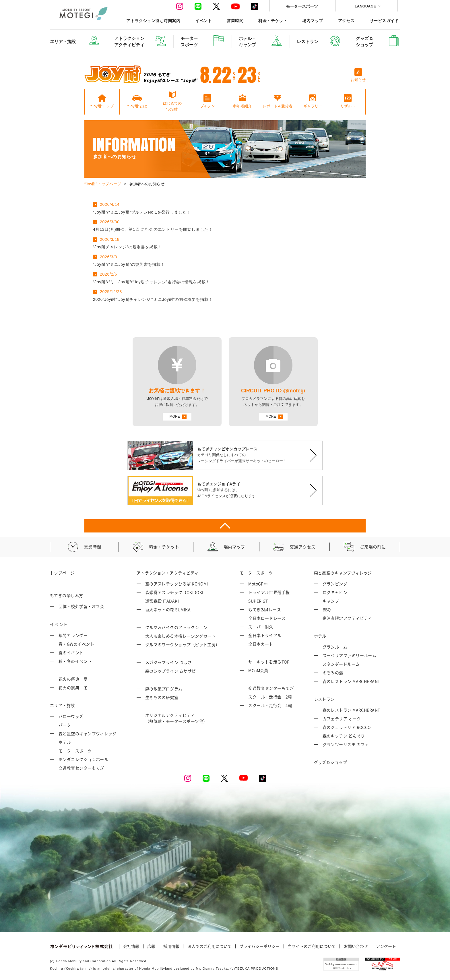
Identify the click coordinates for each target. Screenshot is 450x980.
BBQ (327, 609)
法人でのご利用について (210, 946)
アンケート (386, 946)
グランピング (335, 584)
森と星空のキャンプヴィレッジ (88, 733)
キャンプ (331, 601)
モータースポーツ (302, 6)
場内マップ (313, 21)
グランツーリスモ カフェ (346, 744)
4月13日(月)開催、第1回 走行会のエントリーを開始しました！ (153, 229)
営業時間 (235, 21)
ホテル (65, 742)
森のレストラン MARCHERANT (351, 681)
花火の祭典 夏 (73, 679)
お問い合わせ (356, 946)
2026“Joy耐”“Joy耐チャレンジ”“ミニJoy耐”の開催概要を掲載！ (153, 299)
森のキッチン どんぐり (344, 736)
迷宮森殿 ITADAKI (162, 601)
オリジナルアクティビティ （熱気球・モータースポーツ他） (176, 718)
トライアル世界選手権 (269, 592)
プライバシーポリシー (259, 946)
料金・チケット (273, 21)
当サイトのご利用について (312, 946)
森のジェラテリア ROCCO (347, 727)
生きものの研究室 (162, 697)
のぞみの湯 (333, 673)
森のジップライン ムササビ (171, 671)
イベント (203, 21)
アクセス (346, 21)
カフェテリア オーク (342, 718)
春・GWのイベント (76, 644)
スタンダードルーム (341, 664)
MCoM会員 (258, 670)
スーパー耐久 (261, 627)
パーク (65, 725)
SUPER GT (258, 601)
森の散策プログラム (164, 689)
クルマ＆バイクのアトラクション (176, 627)
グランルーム (335, 647)
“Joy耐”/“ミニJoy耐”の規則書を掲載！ (129, 264)
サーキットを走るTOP (269, 662)
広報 (151, 946)
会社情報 (131, 946)
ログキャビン (335, 592)
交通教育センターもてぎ (81, 768)
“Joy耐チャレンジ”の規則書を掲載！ (127, 247)
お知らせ (358, 75)
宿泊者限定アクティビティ (347, 618)
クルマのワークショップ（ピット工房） (183, 644)
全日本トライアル (265, 635)
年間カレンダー (73, 635)
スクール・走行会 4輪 (270, 705)
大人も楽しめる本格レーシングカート (181, 636)
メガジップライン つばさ (168, 662)
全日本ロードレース (267, 618)
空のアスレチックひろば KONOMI (177, 584)
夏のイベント (71, 652)
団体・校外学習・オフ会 (81, 606)
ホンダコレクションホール (83, 759)
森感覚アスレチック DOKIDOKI (174, 592)
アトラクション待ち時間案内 (153, 21)
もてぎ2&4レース (265, 609)
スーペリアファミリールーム (350, 655)
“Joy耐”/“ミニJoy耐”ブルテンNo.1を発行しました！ (142, 212)
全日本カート (261, 644)
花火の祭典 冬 (73, 687)
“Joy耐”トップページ (103, 184)
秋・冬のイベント (75, 661)
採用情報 (171, 946)
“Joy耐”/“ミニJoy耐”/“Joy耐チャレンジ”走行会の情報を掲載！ (151, 282)
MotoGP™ (258, 584)
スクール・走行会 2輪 (270, 697)
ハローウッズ (71, 716)
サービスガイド (384, 21)
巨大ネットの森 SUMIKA (168, 609)
